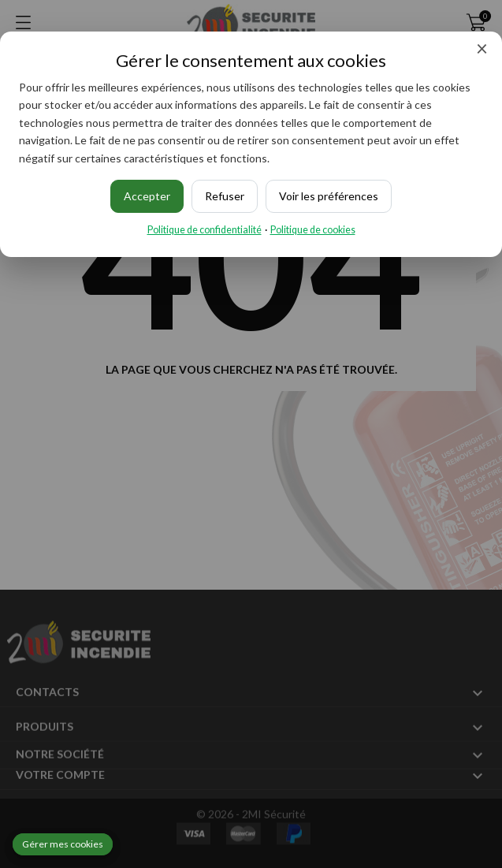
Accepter (147, 196)
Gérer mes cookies (63, 844)
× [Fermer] (482, 48)
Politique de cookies (313, 230)
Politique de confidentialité (205, 230)
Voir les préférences (329, 196)
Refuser (225, 196)
